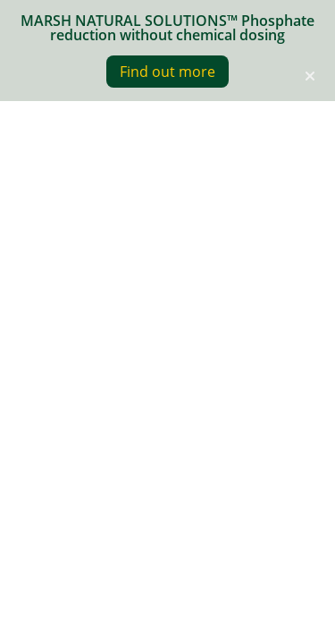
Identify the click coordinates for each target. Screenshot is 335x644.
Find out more (167, 72)
